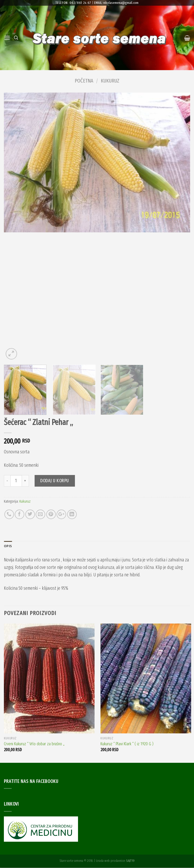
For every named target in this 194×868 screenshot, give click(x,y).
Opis (8, 546)
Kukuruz (110, 81)
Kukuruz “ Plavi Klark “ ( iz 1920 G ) (127, 744)
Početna (84, 81)
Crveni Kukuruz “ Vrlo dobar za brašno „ (34, 744)
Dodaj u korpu (55, 481)
